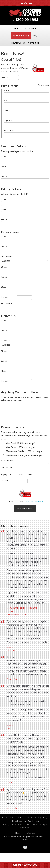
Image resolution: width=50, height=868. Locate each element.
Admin (25, 840)
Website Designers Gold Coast (28, 836)
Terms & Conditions (33, 501)
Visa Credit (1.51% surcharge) (19, 443)
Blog (18, 833)
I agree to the (25, 501)
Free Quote (25, 3)
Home (17, 28)
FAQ (35, 36)
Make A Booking (21, 36)
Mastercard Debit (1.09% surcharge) (22, 455)
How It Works (18, 43)
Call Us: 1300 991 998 (25, 865)
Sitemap (31, 833)
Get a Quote (30, 28)
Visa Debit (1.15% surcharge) (19, 447)
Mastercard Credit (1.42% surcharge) (23, 451)
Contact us (34, 43)
